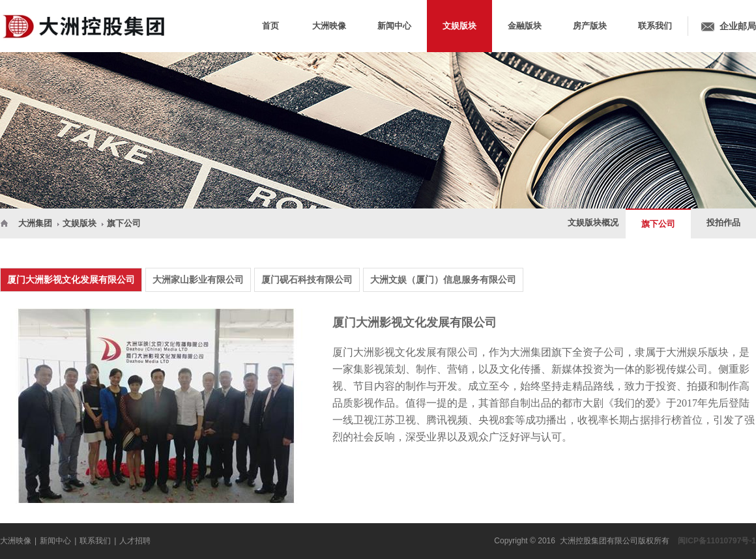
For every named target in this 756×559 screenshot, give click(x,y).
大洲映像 (16, 541)
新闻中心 (55, 541)
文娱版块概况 (593, 222)
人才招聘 (135, 541)
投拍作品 (723, 222)
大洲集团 (35, 223)
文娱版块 (80, 223)
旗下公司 (124, 223)
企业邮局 (738, 26)
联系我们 (95, 541)
